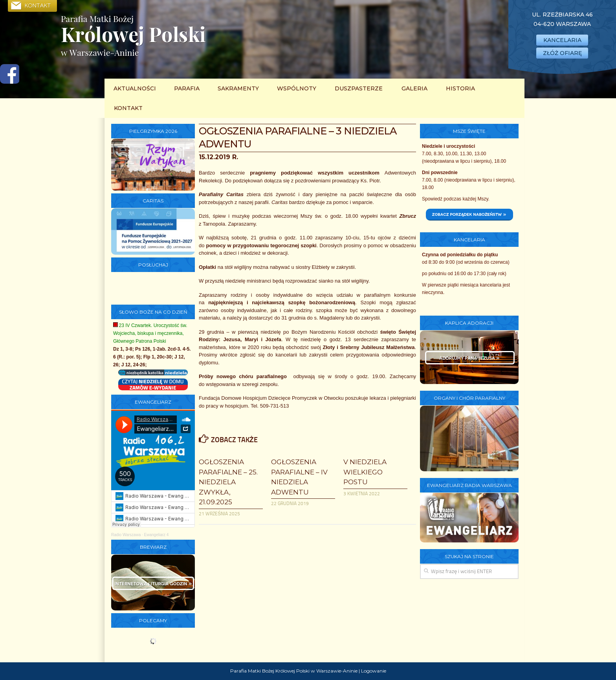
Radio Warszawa (126, 535)
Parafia (187, 88)
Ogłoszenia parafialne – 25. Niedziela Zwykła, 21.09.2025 (228, 482)
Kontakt (128, 108)
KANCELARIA (562, 40)
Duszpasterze (359, 88)
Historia (460, 88)
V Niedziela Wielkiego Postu (365, 472)
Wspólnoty (297, 88)
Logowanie (374, 671)
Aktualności (135, 88)
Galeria (414, 88)
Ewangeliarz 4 (157, 535)
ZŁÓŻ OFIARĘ (562, 53)
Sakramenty (238, 88)
